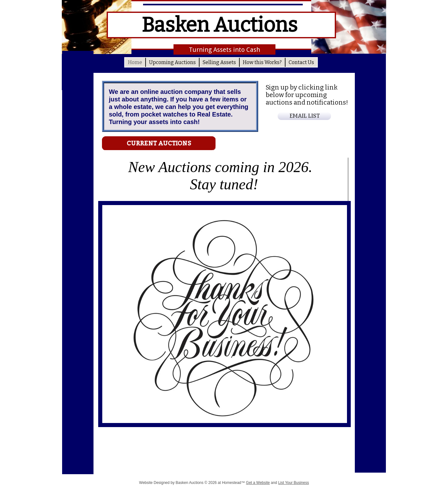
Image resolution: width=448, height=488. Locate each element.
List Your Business (294, 483)
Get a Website (258, 483)
